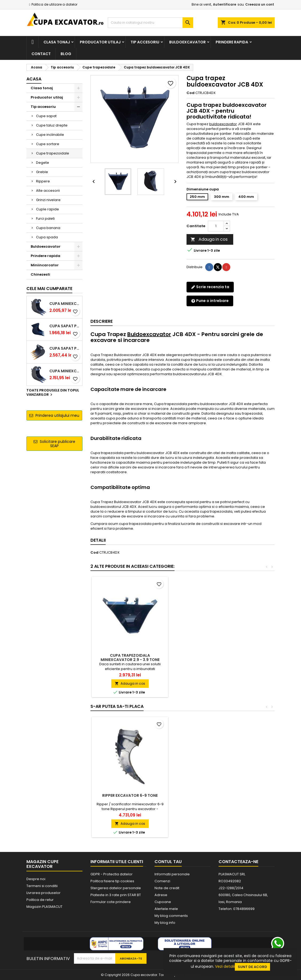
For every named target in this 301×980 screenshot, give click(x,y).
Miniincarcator (45, 265)
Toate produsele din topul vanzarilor (53, 393)
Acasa (34, 79)
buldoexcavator (223, 124)
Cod (191, 93)
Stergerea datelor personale (116, 888)
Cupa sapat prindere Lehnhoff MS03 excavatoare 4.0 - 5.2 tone (65, 348)
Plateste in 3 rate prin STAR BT (116, 895)
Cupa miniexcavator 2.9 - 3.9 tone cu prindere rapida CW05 (65, 371)
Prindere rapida (232, 42)
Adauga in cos (209, 239)
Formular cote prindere (111, 902)
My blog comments (171, 916)
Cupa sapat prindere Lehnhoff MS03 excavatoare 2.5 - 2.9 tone (65, 326)
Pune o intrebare (210, 301)
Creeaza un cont (260, 4)
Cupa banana (48, 228)
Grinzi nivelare (48, 200)
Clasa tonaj (57, 42)
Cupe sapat (46, 116)
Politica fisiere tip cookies (112, 881)
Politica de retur (40, 900)
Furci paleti (45, 219)
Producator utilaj (100, 42)
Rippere (43, 181)
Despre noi (36, 879)
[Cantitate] (216, 226)
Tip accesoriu (145, 42)
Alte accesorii (48, 191)
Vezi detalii (225, 966)
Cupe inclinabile (50, 135)
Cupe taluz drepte (52, 125)
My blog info (165, 923)
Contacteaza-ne (238, 862)
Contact (41, 54)
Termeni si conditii (42, 886)
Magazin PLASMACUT (44, 907)
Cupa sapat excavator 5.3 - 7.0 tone (130, 798)
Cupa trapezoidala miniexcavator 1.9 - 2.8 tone (130, 658)
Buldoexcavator (187, 42)
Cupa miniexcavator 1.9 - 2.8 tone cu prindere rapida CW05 (65, 304)
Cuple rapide (47, 209)
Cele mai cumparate (49, 289)
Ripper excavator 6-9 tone (209, 795)
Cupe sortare (48, 144)
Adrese (161, 895)
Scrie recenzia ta (210, 287)
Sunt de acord (252, 967)
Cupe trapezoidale (53, 153)
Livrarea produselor (43, 893)
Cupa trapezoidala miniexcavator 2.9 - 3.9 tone (209, 658)
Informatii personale (172, 874)
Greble (42, 172)
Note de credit (167, 888)
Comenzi (162, 881)
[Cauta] (150, 23)
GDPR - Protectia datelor (112, 874)
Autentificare (225, 4)
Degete (43, 163)
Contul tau (168, 862)
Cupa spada (47, 237)
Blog (66, 54)
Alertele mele (166, 909)
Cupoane (163, 902)
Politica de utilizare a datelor (54, 4)
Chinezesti (40, 274)
